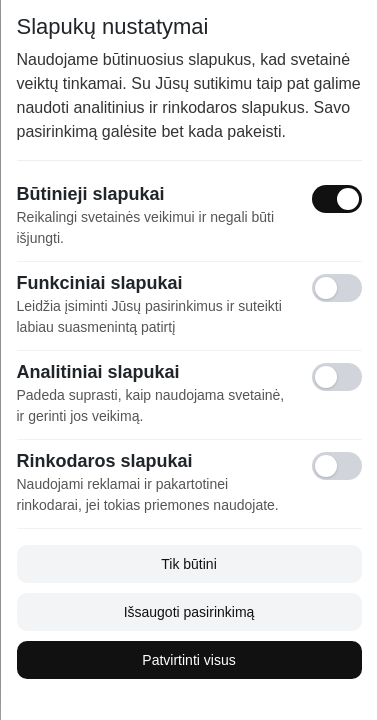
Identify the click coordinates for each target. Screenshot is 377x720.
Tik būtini (189, 564)
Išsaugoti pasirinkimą (188, 612)
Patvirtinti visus (188, 660)
